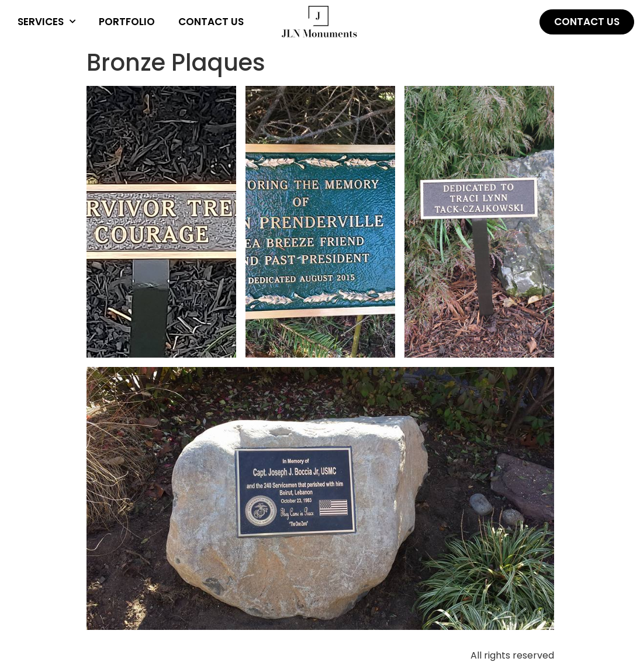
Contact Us (211, 22)
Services (46, 22)
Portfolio (127, 22)
